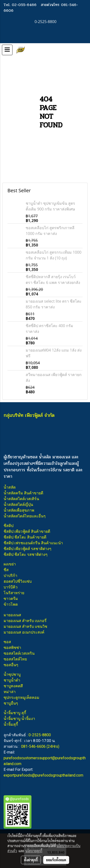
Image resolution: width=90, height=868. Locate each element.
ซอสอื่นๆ (11, 665)
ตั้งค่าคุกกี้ (31, 860)
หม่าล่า (10, 692)
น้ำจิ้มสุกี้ (11, 724)
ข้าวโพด (11, 604)
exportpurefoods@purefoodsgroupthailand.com (43, 775)
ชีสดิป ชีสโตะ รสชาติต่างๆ (26, 554)
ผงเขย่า (10, 564)
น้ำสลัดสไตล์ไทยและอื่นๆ (25, 516)
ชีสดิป (9, 526)
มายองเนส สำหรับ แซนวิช (25, 626)
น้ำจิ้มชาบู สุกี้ (15, 713)
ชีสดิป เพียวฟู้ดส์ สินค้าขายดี (27, 531)
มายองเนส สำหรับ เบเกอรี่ (25, 621)
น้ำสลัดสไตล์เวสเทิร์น (21, 499)
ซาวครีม (11, 599)
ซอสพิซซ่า (12, 648)
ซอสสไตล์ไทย (15, 659)
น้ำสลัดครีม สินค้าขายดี (23, 493)
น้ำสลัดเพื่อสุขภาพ (19, 510)
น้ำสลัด (10, 487)
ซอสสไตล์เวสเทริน (19, 653)
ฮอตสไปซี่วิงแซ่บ (18, 581)
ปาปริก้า (10, 576)
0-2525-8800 (40, 735)
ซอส (7, 642)
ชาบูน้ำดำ (12, 680)
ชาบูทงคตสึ (13, 686)
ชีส (6, 570)
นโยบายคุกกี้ (34, 851)
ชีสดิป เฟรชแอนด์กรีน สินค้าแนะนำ (33, 543)
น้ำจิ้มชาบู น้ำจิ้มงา (19, 719)
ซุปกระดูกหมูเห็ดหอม (21, 697)
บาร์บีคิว (11, 587)
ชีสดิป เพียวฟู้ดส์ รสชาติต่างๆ (27, 549)
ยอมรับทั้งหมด (56, 860)
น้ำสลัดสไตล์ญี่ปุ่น (18, 505)
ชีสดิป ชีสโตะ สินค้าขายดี (25, 537)
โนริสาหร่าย (14, 593)
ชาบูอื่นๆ (11, 703)
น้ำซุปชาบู (12, 674)
